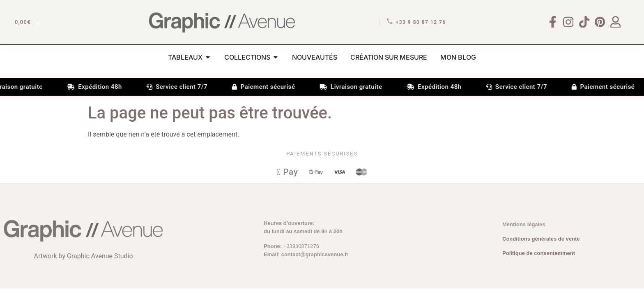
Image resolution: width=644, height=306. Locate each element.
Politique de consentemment (539, 271)
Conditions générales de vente (541, 256)
